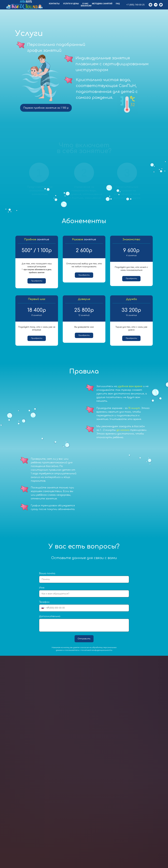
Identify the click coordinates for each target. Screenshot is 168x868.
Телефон (44, 605)
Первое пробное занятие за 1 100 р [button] (46, 108)
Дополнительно (50, 620)
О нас (85, 4)
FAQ (118, 4)
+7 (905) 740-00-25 (135, 5)
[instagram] (150, 5)
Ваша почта (47, 577)
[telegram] (156, 5)
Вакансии (86, 6)
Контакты (54, 4)
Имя (42, 591)
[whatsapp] (161, 5)
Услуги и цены (71, 4)
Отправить (84, 642)
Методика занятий (102, 4)
